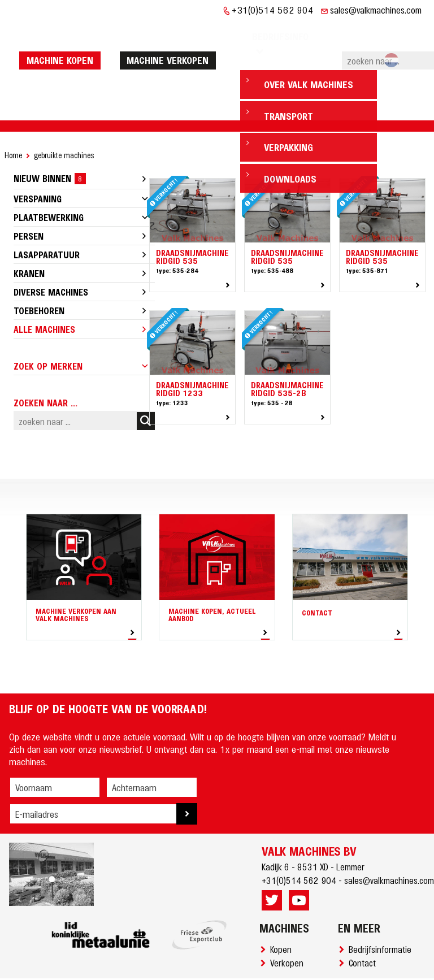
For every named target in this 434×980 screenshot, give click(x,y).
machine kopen (62, 42)
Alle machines (44, 294)
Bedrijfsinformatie (382, 914)
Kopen (283, 914)
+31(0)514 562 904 (273, 10)
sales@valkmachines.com (376, 10)
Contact (364, 928)
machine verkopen (169, 42)
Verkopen (289, 928)
